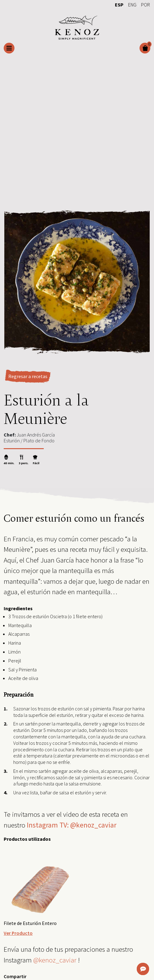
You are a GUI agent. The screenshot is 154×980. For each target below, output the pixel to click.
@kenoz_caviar (55, 960)
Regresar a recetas (28, 376)
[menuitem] (119, 4)
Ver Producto (18, 933)
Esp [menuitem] (119, 5)
